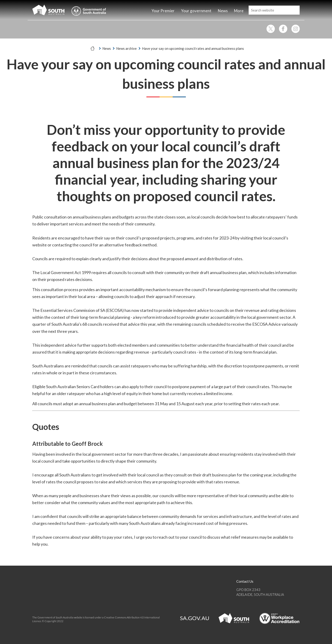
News (107, 48)
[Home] (140, 11)
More (239, 11)
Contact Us (245, 581)
